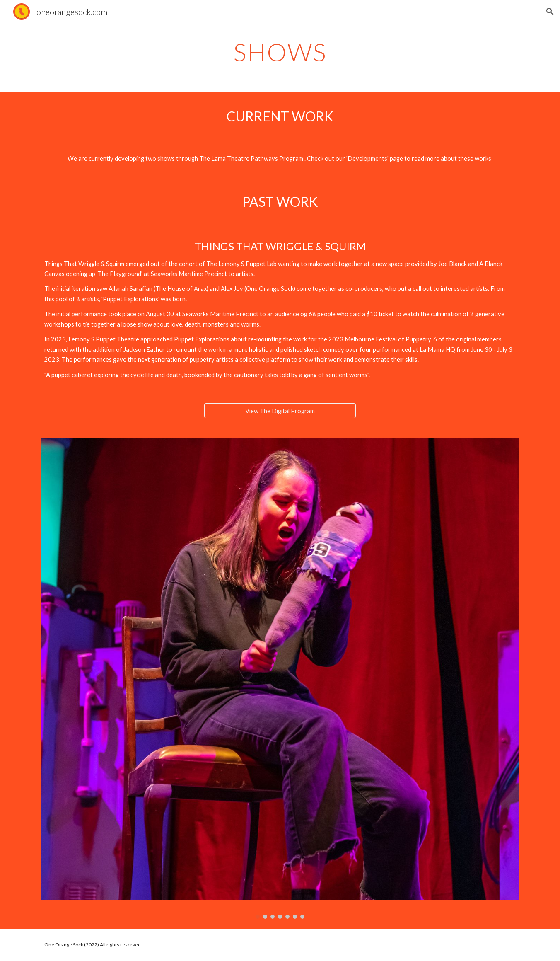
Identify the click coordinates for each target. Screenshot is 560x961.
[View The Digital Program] (280, 411)
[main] (280, 52)
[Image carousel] (280, 678)
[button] (550, 12)
